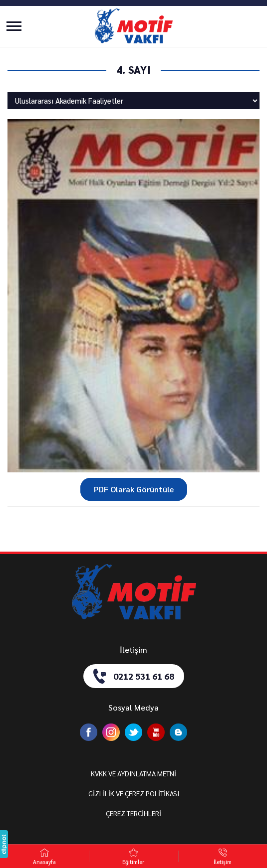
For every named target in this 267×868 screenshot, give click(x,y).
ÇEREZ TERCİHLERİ (133, 813)
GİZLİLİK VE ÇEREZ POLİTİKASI (134, 793)
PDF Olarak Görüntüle (134, 489)
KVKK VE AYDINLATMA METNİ (133, 773)
